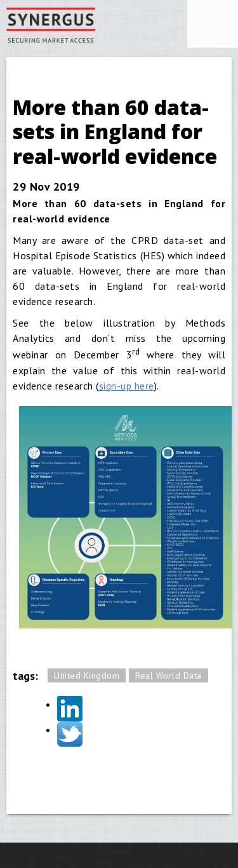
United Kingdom (87, 675)
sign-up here (127, 386)
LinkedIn (70, 709)
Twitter (70, 734)
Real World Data (169, 675)
